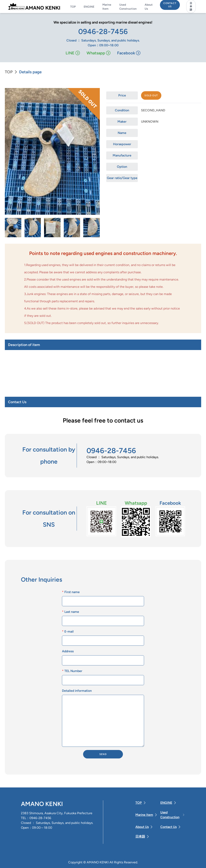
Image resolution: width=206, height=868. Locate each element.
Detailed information (77, 691)
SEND (103, 754)
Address (68, 651)
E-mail (68, 631)
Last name (71, 612)
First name (71, 592)
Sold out (151, 95)
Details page (30, 72)
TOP (9, 72)
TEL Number (72, 671)
